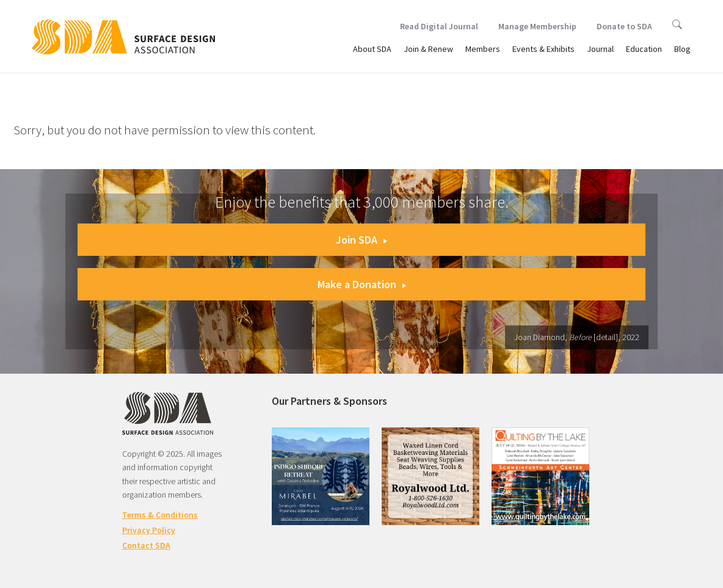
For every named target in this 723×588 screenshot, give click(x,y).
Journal (600, 49)
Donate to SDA (624, 26)
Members (483, 49)
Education (644, 49)
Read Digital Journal (439, 26)
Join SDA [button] (361, 240)
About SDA (372, 49)
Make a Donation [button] (362, 284)
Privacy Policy (149, 530)
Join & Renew (428, 49)
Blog (682, 49)
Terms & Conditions (160, 515)
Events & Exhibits (543, 49)
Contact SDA (146, 545)
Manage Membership (537, 26)
